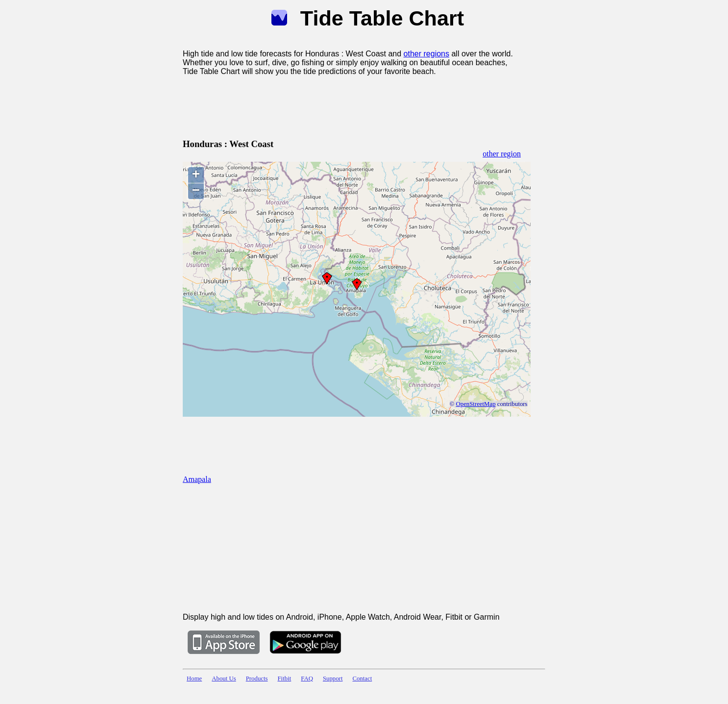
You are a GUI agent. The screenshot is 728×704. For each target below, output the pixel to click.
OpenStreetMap (476, 404)
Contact (362, 679)
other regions (426, 54)
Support (333, 679)
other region (502, 154)
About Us (224, 679)
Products (257, 679)
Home (194, 679)
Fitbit (285, 679)
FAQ (307, 679)
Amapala (197, 479)
